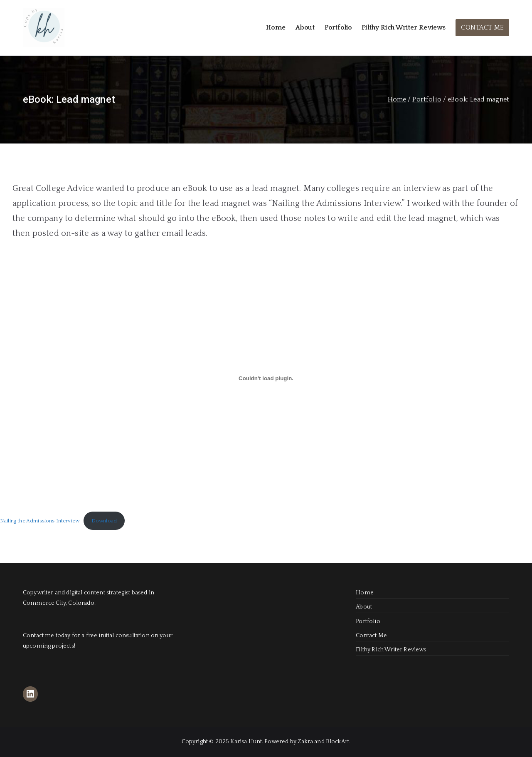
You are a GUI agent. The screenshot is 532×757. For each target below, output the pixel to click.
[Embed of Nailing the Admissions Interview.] (266, 378)
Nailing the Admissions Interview (40, 521)
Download (104, 521)
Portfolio (338, 27)
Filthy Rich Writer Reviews (404, 27)
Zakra (305, 742)
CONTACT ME (482, 27)
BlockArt (337, 742)
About (305, 27)
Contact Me (371, 636)
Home (276, 27)
